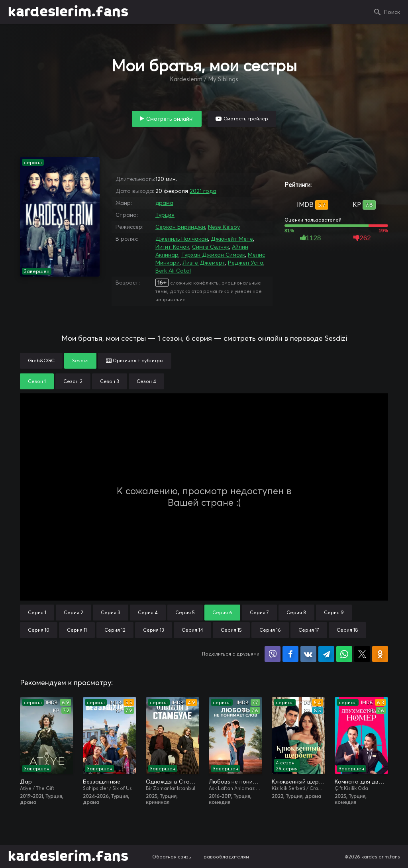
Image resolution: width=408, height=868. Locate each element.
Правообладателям (225, 857)
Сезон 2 (73, 381)
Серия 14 (192, 630)
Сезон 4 (146, 381)
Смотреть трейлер (246, 119)
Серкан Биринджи (180, 227)
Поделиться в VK (308, 654)
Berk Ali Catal (173, 271)
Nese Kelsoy (224, 227)
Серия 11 (77, 630)
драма (164, 203)
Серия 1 (37, 612)
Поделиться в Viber (273, 654)
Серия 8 (296, 612)
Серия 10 (39, 630)
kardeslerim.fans (68, 12)
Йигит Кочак (172, 247)
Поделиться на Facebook (290, 654)
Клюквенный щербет (298, 782)
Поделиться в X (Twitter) (362, 654)
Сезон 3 (110, 381)
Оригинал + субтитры (135, 360)
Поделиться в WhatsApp (344, 654)
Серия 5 (185, 612)
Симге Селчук (211, 247)
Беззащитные (102, 782)
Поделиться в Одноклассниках (380, 654)
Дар (26, 782)
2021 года (203, 191)
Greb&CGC (41, 360)
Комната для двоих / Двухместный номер (361, 782)
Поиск (392, 12)
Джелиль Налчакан (182, 239)
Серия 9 (334, 612)
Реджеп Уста (246, 263)
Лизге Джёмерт (204, 263)
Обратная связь (172, 857)
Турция (165, 215)
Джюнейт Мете (232, 239)
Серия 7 (259, 612)
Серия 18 (347, 630)
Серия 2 (74, 612)
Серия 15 (231, 630)
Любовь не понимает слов (235, 782)
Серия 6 (222, 612)
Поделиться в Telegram (326, 654)
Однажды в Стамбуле (173, 782)
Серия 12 (115, 630)
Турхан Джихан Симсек (213, 255)
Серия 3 (111, 612)
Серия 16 (270, 630)
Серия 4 (148, 612)
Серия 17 (309, 630)
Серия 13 (154, 630)
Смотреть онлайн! (170, 119)
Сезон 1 (37, 381)
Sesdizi (80, 360)
